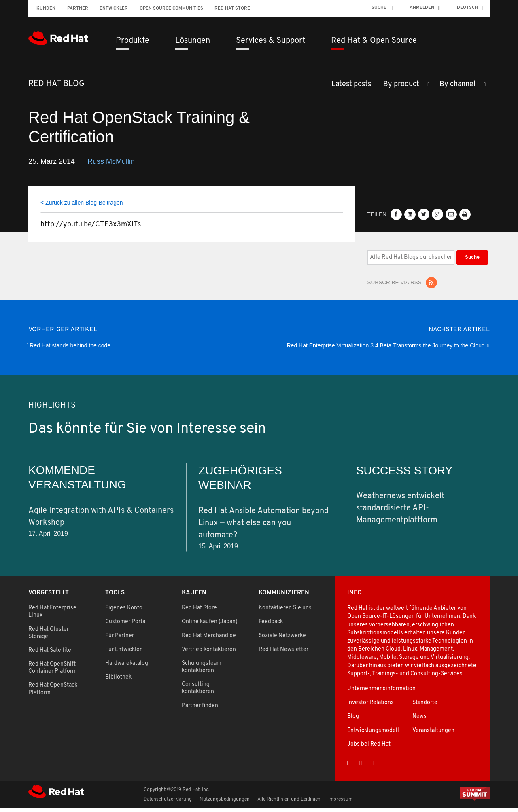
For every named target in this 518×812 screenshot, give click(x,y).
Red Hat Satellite (50, 654)
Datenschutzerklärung (168, 803)
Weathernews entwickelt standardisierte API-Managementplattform (400, 512)
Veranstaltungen (433, 734)
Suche (379, 8)
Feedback (271, 625)
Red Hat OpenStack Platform (53, 693)
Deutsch (467, 8)
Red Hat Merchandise (209, 639)
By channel (457, 88)
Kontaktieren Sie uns (285, 612)
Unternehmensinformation (381, 693)
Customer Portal (126, 625)
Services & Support (271, 41)
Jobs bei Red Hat (369, 748)
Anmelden (422, 8)
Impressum (340, 803)
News (419, 720)
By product (401, 88)
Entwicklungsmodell (373, 734)
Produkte (133, 41)
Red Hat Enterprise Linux (52, 615)
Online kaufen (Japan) (210, 625)
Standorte (425, 706)
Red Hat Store (232, 9)
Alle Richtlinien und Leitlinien (289, 803)
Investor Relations (370, 706)
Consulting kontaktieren (198, 692)
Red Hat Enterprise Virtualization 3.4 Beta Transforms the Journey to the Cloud (386, 349)
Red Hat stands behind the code (70, 349)
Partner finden (200, 709)
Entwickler (114, 9)
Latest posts (351, 88)
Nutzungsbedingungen (225, 803)
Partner (78, 9)
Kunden (46, 9)
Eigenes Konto (124, 612)
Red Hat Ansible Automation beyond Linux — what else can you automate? (263, 527)
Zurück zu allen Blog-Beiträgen (84, 206)
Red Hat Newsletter (283, 653)
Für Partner (120, 639)
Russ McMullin (111, 165)
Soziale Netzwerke (282, 639)
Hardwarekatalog (127, 667)
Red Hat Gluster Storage (49, 636)
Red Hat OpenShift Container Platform (53, 671)
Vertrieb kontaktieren (209, 653)
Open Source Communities (171, 9)
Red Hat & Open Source (374, 41)
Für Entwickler (123, 653)
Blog (353, 720)
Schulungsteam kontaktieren (202, 671)
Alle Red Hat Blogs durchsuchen (367, 253)
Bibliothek (118, 681)
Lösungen (193, 41)
